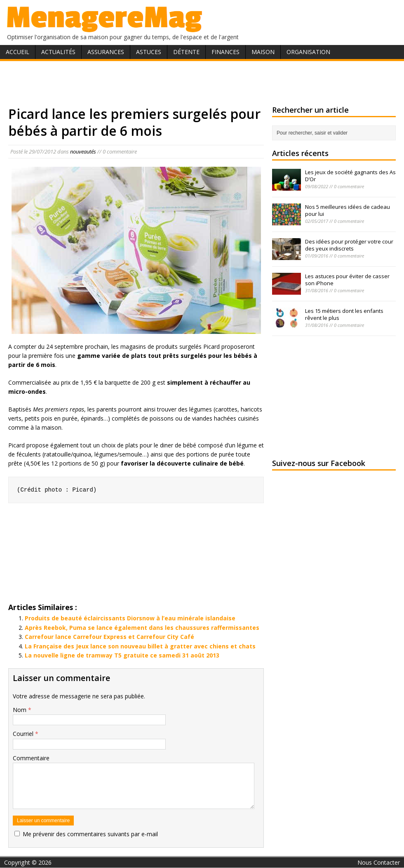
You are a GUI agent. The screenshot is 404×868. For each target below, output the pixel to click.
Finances (225, 52)
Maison (263, 52)
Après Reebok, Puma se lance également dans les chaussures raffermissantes (142, 628)
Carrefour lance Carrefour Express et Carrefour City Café (109, 637)
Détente (186, 52)
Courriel (24, 734)
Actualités (58, 52)
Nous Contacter (379, 862)
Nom (20, 710)
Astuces (149, 52)
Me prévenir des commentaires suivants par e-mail (90, 834)
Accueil (18, 52)
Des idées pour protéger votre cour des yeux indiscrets (349, 245)
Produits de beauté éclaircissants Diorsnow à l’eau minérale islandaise (130, 618)
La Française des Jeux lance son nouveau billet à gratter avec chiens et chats (140, 646)
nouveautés (83, 151)
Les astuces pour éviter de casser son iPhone (347, 280)
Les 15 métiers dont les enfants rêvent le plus (344, 314)
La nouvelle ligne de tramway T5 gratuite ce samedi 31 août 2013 (122, 655)
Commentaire (31, 758)
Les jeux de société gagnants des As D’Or (350, 176)
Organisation (308, 52)
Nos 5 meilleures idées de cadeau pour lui (348, 210)
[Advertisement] (202, 82)
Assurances (106, 52)
